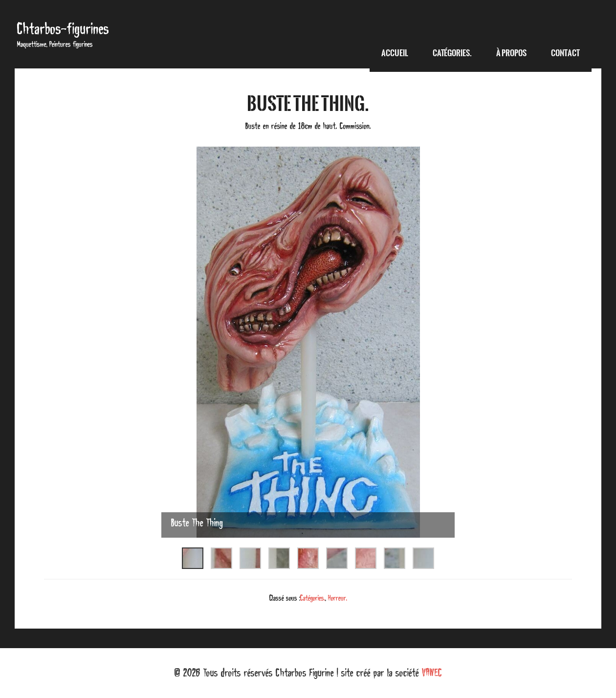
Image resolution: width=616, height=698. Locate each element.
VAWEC (432, 673)
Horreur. (338, 598)
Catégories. (313, 598)
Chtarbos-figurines (63, 29)
